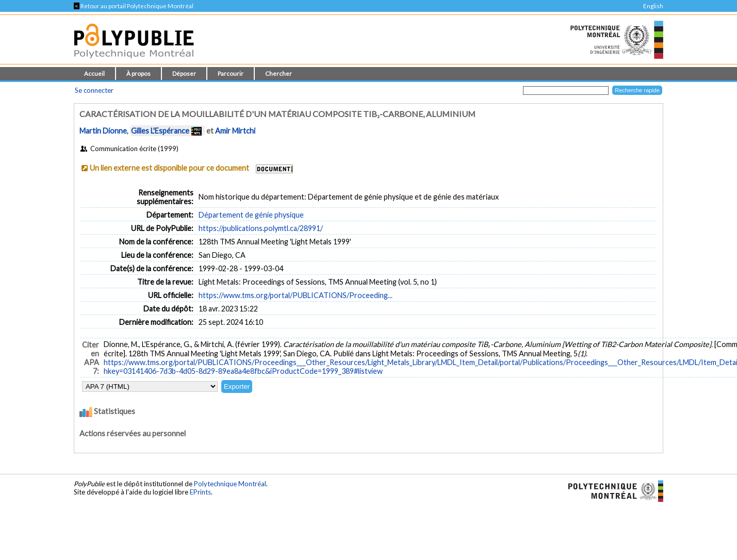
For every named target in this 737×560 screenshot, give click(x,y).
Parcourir (231, 73)
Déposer (184, 73)
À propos (138, 73)
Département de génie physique (251, 215)
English (653, 6)
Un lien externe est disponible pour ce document (169, 168)
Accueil (94, 73)
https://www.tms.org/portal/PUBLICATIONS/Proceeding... (296, 295)
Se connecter (94, 90)
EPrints (200, 492)
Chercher (279, 73)
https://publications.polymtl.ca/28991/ (261, 228)
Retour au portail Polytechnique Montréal (134, 6)
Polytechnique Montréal (230, 484)
